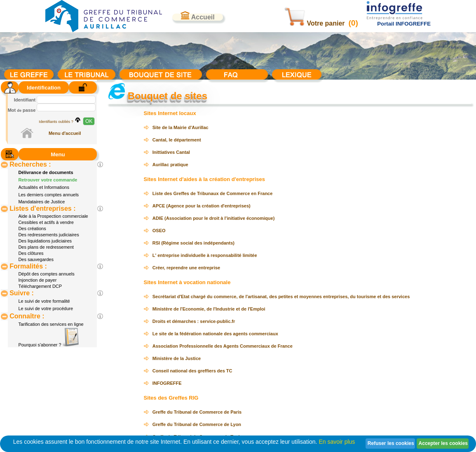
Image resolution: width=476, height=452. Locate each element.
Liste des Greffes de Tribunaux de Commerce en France (213, 193)
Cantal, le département (177, 140)
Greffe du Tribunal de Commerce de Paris (197, 412)
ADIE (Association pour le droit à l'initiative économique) (214, 218)
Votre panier (315, 23)
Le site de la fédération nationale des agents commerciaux (215, 334)
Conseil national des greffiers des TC (192, 371)
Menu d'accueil (65, 133)
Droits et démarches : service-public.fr (194, 321)
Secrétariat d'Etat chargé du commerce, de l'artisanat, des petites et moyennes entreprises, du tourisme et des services (281, 297)
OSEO (159, 231)
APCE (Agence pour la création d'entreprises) (202, 206)
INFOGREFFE (167, 383)
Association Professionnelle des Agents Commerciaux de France (223, 346)
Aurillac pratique (170, 165)
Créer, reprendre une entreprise (186, 268)
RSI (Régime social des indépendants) (193, 243)
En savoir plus (337, 442)
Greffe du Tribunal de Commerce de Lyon (197, 424)
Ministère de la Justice (177, 358)
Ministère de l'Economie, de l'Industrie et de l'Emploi (209, 309)
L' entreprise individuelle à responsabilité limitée (205, 255)
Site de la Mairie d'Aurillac (181, 127)
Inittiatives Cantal (171, 152)
